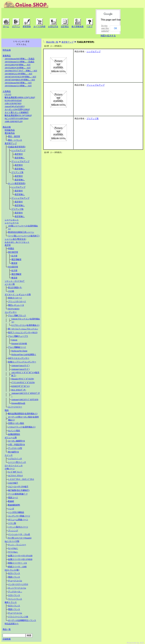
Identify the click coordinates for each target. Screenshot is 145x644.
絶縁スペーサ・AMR (17, 567)
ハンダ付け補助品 (16, 512)
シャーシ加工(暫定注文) (15, 239)
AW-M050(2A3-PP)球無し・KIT (18, 74)
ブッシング (13, 531)
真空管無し (20, 158)
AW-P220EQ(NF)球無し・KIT (18, 65)
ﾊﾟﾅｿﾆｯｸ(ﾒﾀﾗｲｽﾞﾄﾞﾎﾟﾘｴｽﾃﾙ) (23, 383)
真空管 (8, 245)
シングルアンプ (18, 150)
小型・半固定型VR (16, 445)
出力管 (14, 256)
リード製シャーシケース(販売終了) (24, 236)
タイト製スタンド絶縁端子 (17, 112)
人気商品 (7, 91)
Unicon (14, 340)
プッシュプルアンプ (20, 161)
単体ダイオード (15, 298)
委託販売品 (10, 133)
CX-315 (8, 94)
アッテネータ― (15, 592)
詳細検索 (7, 639)
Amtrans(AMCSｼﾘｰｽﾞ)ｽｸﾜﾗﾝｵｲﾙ (25, 400)
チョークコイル (15, 581)
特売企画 (7, 50)
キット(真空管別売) (17, 183)
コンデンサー (11, 312)
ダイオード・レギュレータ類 (18, 294)
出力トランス (14, 573)
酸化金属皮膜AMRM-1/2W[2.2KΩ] (20, 97)
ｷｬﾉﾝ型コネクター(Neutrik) (20, 538)
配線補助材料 (14, 505)
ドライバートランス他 (18, 617)
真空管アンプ (11, 143)
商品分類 (7, 127)
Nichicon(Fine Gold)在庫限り (24, 355)
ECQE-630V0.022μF (13, 100)
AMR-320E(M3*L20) (14, 121)
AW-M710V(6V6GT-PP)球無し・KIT (20, 77)
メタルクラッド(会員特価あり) (22, 427)
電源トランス (14, 577)
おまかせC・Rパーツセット (17, 242)
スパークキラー (15, 407)
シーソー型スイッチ (17, 462)
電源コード (13, 498)
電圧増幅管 (16, 259)
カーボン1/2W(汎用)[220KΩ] (17, 109)
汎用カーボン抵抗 (16, 423)
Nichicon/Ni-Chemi (19, 351)
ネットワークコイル (17, 588)
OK (115, 28)
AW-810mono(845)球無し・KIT (18, 83)
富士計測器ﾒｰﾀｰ (15, 287)
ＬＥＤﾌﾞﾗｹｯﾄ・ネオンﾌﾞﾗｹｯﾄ (21, 479)
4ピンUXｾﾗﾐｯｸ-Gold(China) (17, 118)
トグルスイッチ (15, 459)
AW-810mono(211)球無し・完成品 (19, 62)
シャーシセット (12, 220)
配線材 (11, 501)
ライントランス (15, 599)
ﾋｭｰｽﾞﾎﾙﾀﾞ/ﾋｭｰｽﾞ (15, 472)
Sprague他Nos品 (18, 403)
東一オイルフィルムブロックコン (23, 329)
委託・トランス (15, 140)
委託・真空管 (14, 136)
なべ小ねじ (13, 548)
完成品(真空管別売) (17, 147)
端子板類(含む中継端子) (19, 490)
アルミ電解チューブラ (18, 336)
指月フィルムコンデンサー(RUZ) (23, 333)
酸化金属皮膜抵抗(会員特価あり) (23, 414)
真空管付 (19, 154)
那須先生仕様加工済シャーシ (21, 232)
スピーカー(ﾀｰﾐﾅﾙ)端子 (18, 487)
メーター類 (10, 284)
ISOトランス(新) (12, 570)
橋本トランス (11, 602)
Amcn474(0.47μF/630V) (15, 106)
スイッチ (9, 455)
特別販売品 (10, 130)
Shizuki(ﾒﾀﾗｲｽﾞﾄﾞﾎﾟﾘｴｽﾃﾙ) (23, 379)
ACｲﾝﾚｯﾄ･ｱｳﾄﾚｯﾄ (15, 476)
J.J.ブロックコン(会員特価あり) (25, 325)
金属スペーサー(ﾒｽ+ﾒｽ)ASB (20, 556)
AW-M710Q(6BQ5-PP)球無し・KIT (20, 80)
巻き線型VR (13, 452)
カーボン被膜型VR (16, 441)
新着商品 (7, 56)
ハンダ (11, 509)
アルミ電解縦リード (17, 347)
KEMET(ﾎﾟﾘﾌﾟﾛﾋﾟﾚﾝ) (20, 386)
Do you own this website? (105, 28)
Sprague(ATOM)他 (19, 344)
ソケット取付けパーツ (18, 527)
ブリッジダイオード (17, 301)
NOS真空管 (13, 267)
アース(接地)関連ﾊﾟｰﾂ (18, 494)
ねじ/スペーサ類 (12, 541)
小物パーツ (10, 469)
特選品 (11, 248)
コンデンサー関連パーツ (19, 516)
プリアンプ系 (17, 172)
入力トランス (14, 595)
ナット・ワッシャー (17, 545)
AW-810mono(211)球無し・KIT (18, 86)
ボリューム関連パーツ (18, 520)
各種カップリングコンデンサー (22, 362)
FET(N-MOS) (14, 309)
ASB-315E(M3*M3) (13, 103)
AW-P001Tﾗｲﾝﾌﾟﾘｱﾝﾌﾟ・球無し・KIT (21, 71)
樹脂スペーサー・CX (17, 563)
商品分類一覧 (52, 42)
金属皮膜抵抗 (14, 434)
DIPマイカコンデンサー (19, 358)
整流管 (14, 263)
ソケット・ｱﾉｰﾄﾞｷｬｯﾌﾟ (15, 281)
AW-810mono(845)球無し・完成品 (20, 59)
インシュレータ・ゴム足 (19, 534)
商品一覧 (7, 629)
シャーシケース (12, 223)
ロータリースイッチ (14, 466)
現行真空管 (13, 252)
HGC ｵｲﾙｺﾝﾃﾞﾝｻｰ (19, 390)
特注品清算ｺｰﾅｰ (12, 624)
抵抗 (7, 410)
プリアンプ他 (17, 209)
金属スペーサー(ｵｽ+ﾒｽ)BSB (20, 559)
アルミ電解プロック (17, 315)
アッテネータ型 (15, 448)
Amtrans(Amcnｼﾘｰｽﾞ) (20, 369)
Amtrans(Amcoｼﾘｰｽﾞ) (20, 366)
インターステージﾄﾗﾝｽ (18, 584)
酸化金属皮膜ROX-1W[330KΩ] (18, 115)
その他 (11, 291)
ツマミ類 (12, 523)
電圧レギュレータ (16, 305)
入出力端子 (13, 483)
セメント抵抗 (14, 431)
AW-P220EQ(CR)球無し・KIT (18, 68)
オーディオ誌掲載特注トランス (22, 620)
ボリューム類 (11, 438)
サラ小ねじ (13, 552)
